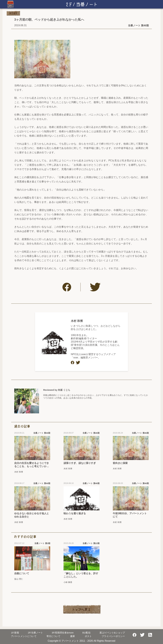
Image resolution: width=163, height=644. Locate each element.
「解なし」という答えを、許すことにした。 (81, 575)
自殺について (22, 573)
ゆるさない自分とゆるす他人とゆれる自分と (32, 515)
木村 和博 (77, 321)
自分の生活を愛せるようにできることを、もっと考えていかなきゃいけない (32, 465)
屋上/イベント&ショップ (112, 633)
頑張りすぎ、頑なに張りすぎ (80, 463)
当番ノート (35, 633)
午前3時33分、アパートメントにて (130, 515)
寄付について (53, 636)
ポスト (88, 636)
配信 (87, 633)
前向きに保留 (120, 463)
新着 (15, 633)
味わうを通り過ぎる (75, 513)
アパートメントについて (24, 636)
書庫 (73, 636)
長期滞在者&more (63, 633)
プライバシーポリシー (113, 636)
